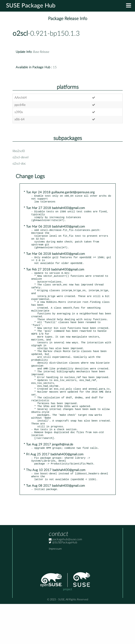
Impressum (55, 589)
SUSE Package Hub (31, 6)
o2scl (20, 34)
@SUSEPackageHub (63, 583)
